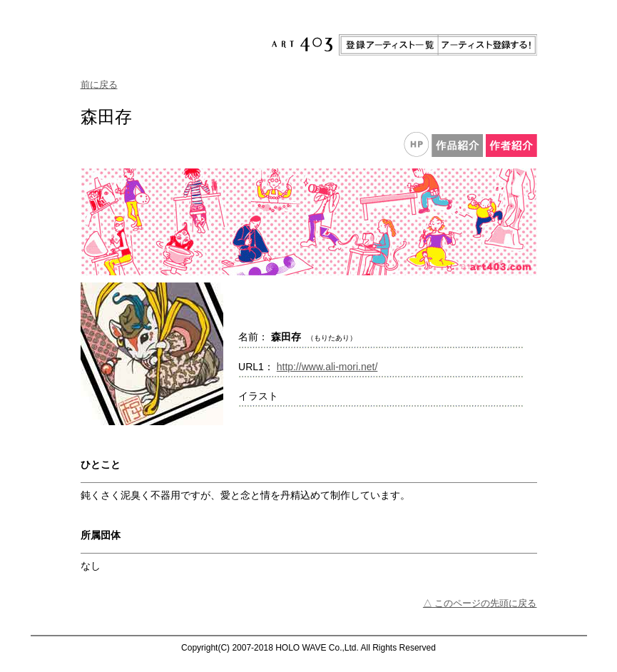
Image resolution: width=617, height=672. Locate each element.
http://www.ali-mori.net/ (327, 367)
